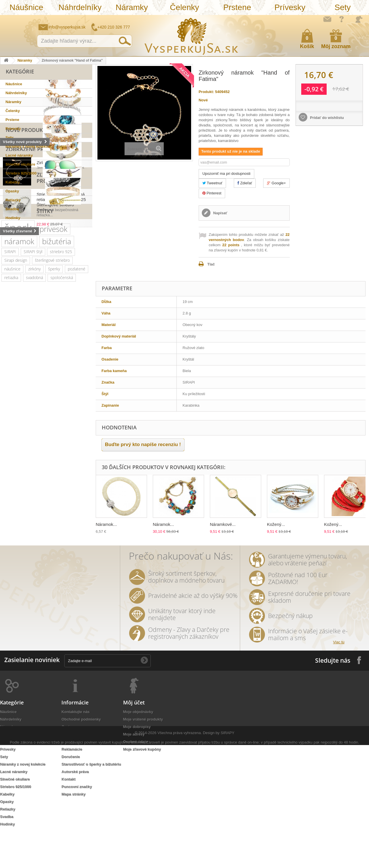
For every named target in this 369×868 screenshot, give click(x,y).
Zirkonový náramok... (57, 266)
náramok (19, 391)
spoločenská (62, 427)
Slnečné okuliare (20, 164)
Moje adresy (134, 771)
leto (83, 496)
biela (61, 557)
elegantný (56, 453)
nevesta (77, 539)
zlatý (51, 496)
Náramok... (106, 524)
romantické (53, 539)
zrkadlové (57, 565)
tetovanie (37, 522)
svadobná (34, 427)
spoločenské (54, 470)
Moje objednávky (138, 748)
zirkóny (34, 418)
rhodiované (77, 548)
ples (50, 436)
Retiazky (13, 200)
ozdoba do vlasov (20, 539)
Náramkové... (223, 524)
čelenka (60, 487)
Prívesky (290, 7)
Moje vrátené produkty (143, 756)
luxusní (35, 548)
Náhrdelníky (80, 7)
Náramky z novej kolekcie (28, 146)
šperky (54, 418)
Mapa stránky (73, 830)
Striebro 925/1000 (21, 173)
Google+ (276, 183)
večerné (38, 487)
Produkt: (206, 92)
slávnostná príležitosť (62, 505)
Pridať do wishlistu (326, 118)
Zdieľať (245, 183)
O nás (67, 763)
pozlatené (77, 418)
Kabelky (13, 182)
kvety (35, 496)
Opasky (12, 191)
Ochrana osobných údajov (85, 778)
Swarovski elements (22, 479)
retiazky (27, 557)
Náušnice (26, 7)
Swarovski (72, 444)
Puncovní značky (77, 823)
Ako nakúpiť (342, 19)
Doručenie (71, 793)
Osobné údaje (135, 778)
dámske (33, 513)
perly (67, 496)
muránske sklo (60, 462)
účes (77, 565)
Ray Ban (11, 453)
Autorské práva (75, 808)
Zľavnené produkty (33, 296)
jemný (54, 548)
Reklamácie (72, 785)
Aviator (67, 531)
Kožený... (276, 524)
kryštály (32, 436)
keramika (12, 522)
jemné (10, 574)
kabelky (33, 453)
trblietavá (32, 574)
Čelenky (184, 7)
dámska (80, 557)
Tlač (211, 264)
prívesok (53, 378)
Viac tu (339, 678)
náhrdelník (14, 496)
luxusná (48, 444)
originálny (13, 548)
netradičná (14, 487)
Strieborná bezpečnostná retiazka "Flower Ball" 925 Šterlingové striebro (61, 315)
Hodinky (13, 218)
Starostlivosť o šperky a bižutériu (91, 800)
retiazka (11, 427)
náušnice (12, 418)
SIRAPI (10, 401)
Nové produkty (27, 230)
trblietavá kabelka (20, 505)
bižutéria (57, 391)
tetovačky (76, 513)
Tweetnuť (212, 183)
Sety (342, 7)
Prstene (237, 7)
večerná (11, 513)
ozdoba (11, 565)
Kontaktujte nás (76, 748)
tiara (8, 557)
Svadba (12, 209)
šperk (18, 377)
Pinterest (212, 193)
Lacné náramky (19, 155)
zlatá (45, 557)
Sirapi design (16, 410)
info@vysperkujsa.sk (67, 27)
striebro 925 (61, 401)
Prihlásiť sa (359, 19)
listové (54, 513)
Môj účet (134, 739)
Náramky (132, 7)
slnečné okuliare (19, 444)
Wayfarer (33, 565)
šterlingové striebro (52, 410)
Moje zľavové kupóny (142, 785)
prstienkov (62, 522)
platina (10, 470)
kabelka (11, 436)
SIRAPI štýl (33, 401)
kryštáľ (30, 470)
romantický (58, 479)
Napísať (220, 213)
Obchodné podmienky (81, 756)
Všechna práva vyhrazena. (180, 856)
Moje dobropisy (137, 763)
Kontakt (68, 815)
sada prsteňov (17, 531)
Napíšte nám (327, 19)
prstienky (46, 531)
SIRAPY (227, 856)
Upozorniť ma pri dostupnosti (226, 174)
